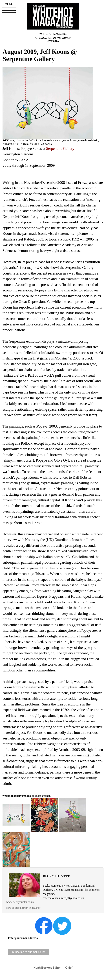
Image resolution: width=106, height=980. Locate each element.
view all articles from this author (23, 908)
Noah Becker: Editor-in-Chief (53, 968)
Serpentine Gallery (60, 149)
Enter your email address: (23, 938)
